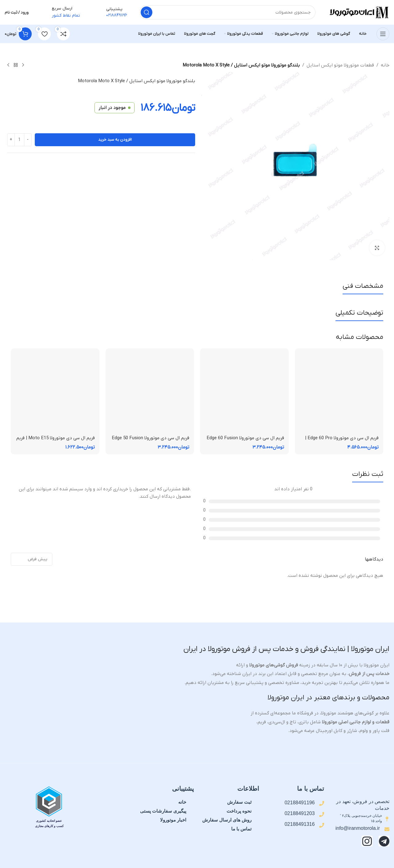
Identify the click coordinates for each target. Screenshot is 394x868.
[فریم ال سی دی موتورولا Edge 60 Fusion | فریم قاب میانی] (244, 393)
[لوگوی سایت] (359, 12)
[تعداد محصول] (19, 140)
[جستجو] (227, 12)
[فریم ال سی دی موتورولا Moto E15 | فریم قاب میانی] (55, 393)
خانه (385, 65)
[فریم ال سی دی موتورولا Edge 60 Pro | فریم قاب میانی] (339, 393)
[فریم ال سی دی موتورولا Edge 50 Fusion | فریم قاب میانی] (150, 393)
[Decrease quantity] (28, 140)
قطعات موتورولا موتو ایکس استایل (340, 65)
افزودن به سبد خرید (115, 140)
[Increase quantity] (11, 140)
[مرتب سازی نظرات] (32, 559)
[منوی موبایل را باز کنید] (383, 34)
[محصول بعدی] (8, 65)
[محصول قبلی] (23, 65)
